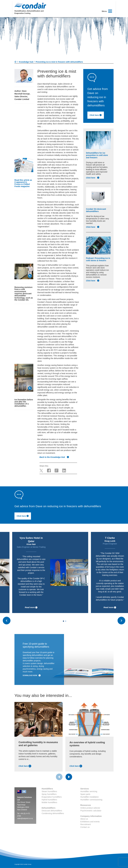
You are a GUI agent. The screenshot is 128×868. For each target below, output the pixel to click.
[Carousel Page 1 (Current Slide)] (63, 621)
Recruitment (86, 824)
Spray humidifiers (49, 794)
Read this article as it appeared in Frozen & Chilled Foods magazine (23, 183)
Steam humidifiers (49, 791)
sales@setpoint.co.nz (25, 818)
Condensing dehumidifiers (53, 813)
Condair (30, 6)
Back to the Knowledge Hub (54, 457)
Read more (31, 607)
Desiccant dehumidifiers (52, 811)
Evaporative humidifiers (52, 797)
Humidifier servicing (89, 791)
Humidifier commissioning (91, 800)
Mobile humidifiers (49, 802)
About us (84, 819)
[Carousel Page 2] (66, 621)
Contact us (85, 827)
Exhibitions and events (90, 822)
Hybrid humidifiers (49, 800)
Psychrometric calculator (91, 811)
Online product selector (90, 808)
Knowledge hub (26, 62)
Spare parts (85, 794)
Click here (96, 115)
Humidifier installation (90, 797)
